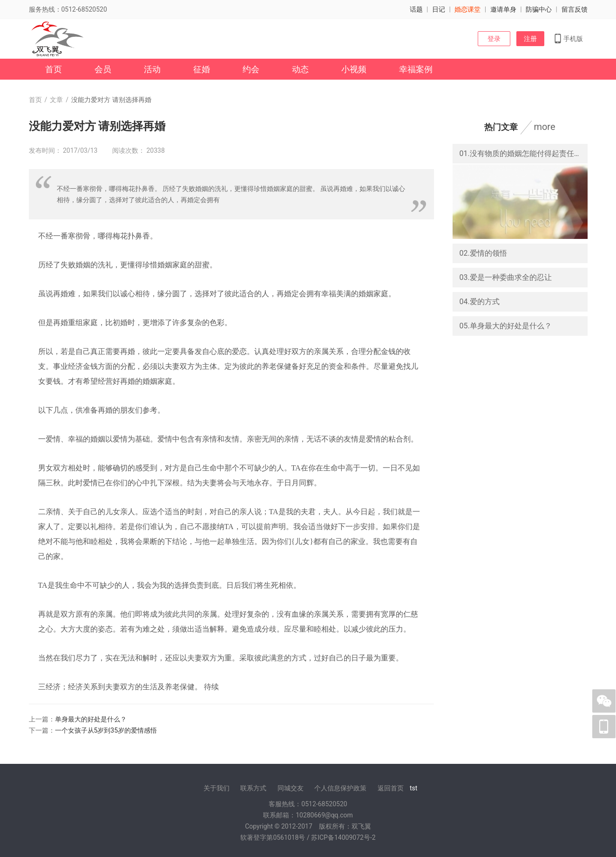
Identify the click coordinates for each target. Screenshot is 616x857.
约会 (251, 69)
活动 (152, 69)
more (544, 127)
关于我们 (217, 788)
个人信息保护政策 (340, 788)
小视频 (354, 69)
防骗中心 (539, 9)
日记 (439, 9)
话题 (416, 9)
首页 (54, 69)
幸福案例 (416, 69)
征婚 (202, 69)
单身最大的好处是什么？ (91, 719)
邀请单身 (503, 9)
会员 (103, 69)
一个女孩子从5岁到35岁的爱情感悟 (106, 730)
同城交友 (291, 788)
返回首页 (391, 788)
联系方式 (253, 788)
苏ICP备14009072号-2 (343, 837)
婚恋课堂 (467, 9)
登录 (494, 39)
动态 (300, 69)
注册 (530, 39)
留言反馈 (575, 9)
